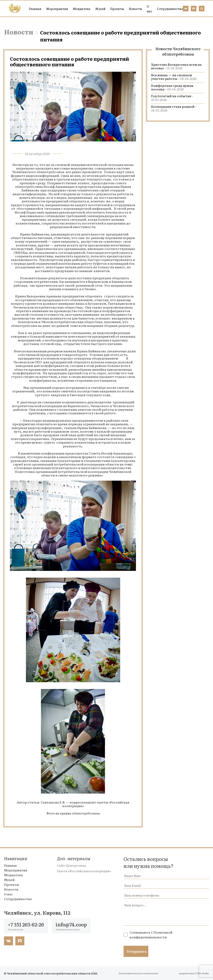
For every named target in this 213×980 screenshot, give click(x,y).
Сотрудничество (170, 9)
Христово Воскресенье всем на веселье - (176, 66)
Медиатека (82, 9)
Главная (35, 9)
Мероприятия (57, 9)
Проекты (117, 9)
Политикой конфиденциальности (151, 935)
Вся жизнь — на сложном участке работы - (174, 77)
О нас (149, 9)
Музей (100, 9)
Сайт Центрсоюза (72, 865)
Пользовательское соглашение (138, 973)
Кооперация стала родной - (174, 108)
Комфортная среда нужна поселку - (172, 87)
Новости (135, 9)
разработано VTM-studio (194, 973)
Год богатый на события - (172, 98)
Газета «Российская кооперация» (84, 871)
